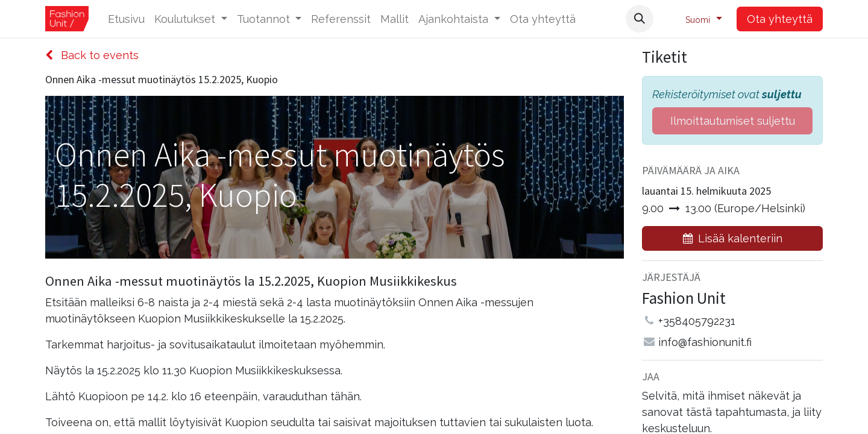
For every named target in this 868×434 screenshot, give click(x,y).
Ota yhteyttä (780, 19)
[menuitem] (126, 19)
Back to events (92, 55)
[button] (640, 19)
